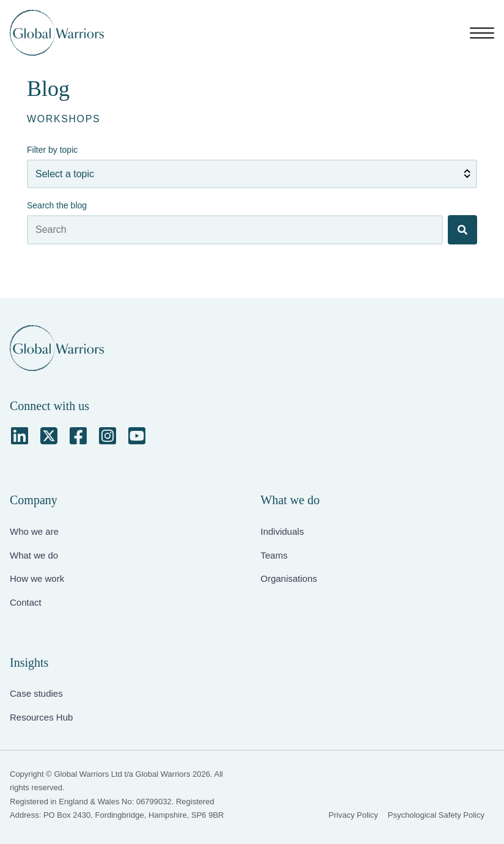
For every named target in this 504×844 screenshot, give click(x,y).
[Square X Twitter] (49, 436)
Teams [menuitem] (274, 555)
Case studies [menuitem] (36, 693)
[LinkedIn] (20, 436)
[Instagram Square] (108, 436)
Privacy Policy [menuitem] (353, 815)
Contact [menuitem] (26, 602)
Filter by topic (52, 150)
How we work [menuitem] (37, 578)
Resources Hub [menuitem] (41, 717)
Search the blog (57, 205)
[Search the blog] (235, 230)
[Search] (462, 230)
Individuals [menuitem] (283, 531)
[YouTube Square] (137, 436)
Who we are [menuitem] (34, 531)
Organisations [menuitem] (289, 578)
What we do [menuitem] (34, 555)
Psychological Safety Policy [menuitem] (436, 815)
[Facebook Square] (78, 436)
